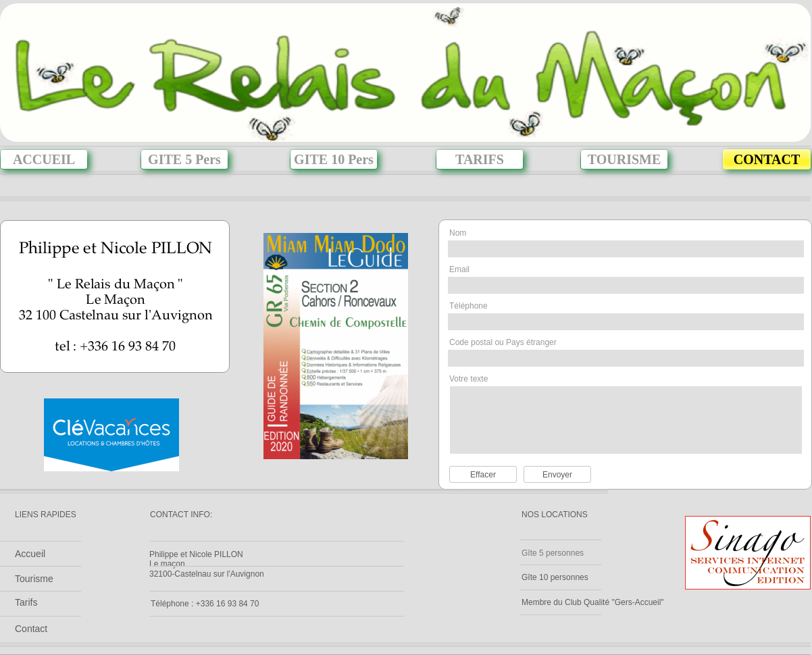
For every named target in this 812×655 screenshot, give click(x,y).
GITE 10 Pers (334, 159)
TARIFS (480, 159)
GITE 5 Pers (184, 159)
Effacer (483, 475)
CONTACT (767, 159)
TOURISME (625, 159)
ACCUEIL (44, 159)
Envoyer (557, 475)
